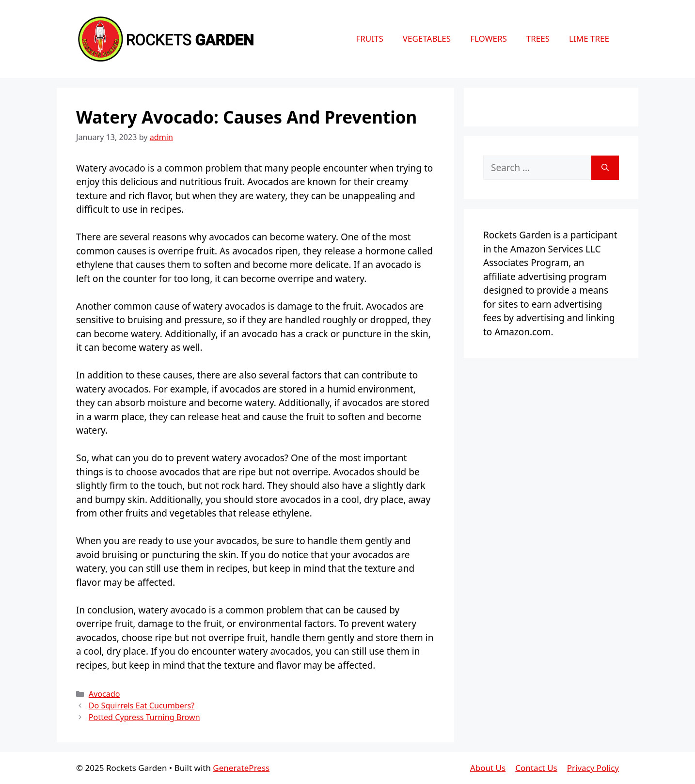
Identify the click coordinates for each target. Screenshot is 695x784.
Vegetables (427, 39)
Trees (538, 39)
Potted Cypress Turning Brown (144, 717)
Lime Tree (589, 39)
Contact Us (536, 768)
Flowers (489, 39)
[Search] (605, 168)
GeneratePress (241, 768)
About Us (488, 768)
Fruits (369, 39)
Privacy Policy (593, 768)
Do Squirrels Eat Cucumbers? (142, 706)
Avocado (104, 694)
